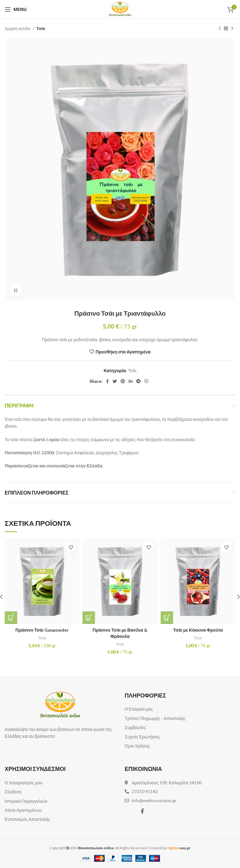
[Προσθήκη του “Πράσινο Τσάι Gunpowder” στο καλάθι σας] (11, 618)
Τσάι (41, 28)
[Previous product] (220, 29)
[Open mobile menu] (16, 9)
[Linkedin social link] (131, 381)
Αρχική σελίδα (18, 28)
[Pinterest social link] (123, 381)
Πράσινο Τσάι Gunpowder (42, 630)
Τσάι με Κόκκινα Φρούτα (198, 630)
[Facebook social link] (107, 381)
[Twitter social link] (115, 381)
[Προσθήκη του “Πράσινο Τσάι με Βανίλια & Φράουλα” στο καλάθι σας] (89, 618)
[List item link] (180, 709)
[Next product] (232, 29)
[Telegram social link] (138, 381)
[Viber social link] (147, 381)
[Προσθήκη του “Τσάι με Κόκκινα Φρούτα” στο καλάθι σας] (167, 618)
